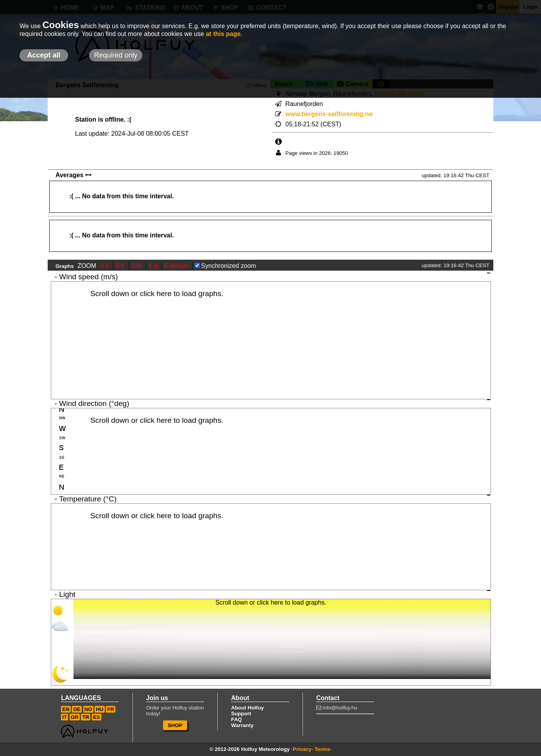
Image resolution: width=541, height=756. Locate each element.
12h (137, 266)
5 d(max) (177, 266)
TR (86, 717)
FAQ (236, 719)
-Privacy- (302, 749)
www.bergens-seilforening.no (329, 114)
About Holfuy (247, 708)
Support (241, 714)
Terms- (323, 749)
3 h (106, 266)
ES (97, 717)
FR (111, 709)
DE (77, 709)
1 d (154, 266)
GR (75, 717)
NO (88, 709)
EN (66, 709)
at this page (223, 34)
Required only (116, 55)
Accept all (44, 55)
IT (64, 717)
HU (99, 709)
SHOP (175, 725)
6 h (121, 266)
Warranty (242, 725)
